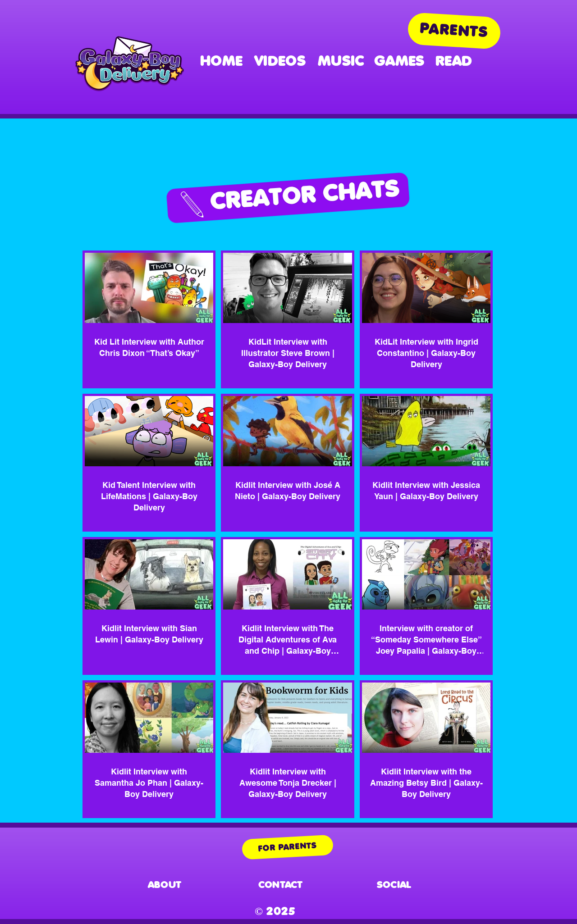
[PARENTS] (454, 31)
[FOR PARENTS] (288, 847)
